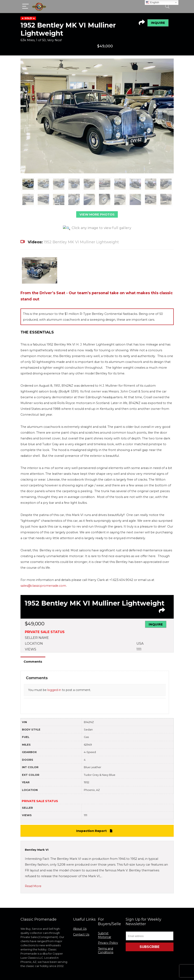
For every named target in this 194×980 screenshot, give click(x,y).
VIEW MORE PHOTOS (97, 214)
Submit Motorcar (105, 920)
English (152, 2)
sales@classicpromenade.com (43, 571)
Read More (33, 871)
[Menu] (25, 7)
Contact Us (81, 920)
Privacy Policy (108, 928)
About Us (80, 914)
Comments (33, 647)
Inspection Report (95, 816)
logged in (54, 675)
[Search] (167, 7)
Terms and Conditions (106, 936)
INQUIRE (158, 23)
